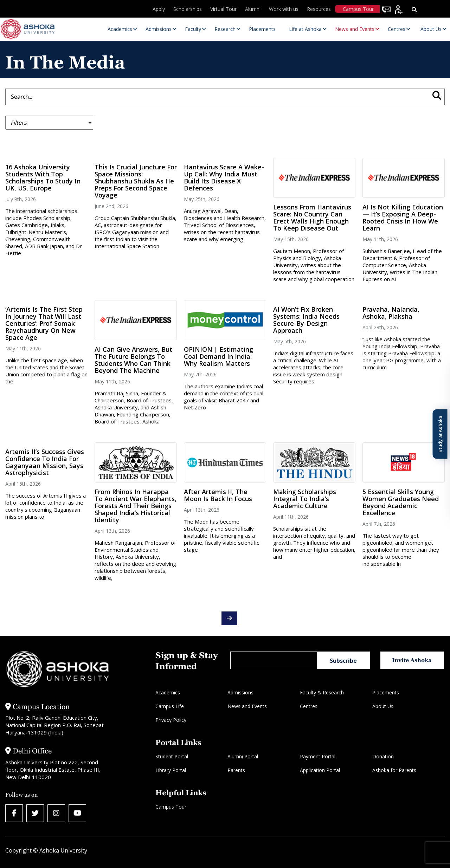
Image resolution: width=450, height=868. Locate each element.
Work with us (284, 9)
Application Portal (320, 770)
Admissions (240, 692)
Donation (383, 756)
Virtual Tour (223, 9)
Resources (319, 9)
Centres (309, 706)
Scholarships (188, 9)
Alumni (253, 9)
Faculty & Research (322, 692)
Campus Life (170, 706)
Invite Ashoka (412, 660)
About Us (383, 706)
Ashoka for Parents (394, 770)
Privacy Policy (171, 720)
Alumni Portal (243, 756)
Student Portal (172, 756)
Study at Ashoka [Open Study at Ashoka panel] (440, 434)
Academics (168, 692)
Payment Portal (318, 756)
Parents (236, 770)
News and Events (247, 706)
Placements (386, 692)
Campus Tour (358, 9)
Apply (159, 9)
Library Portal (171, 770)
